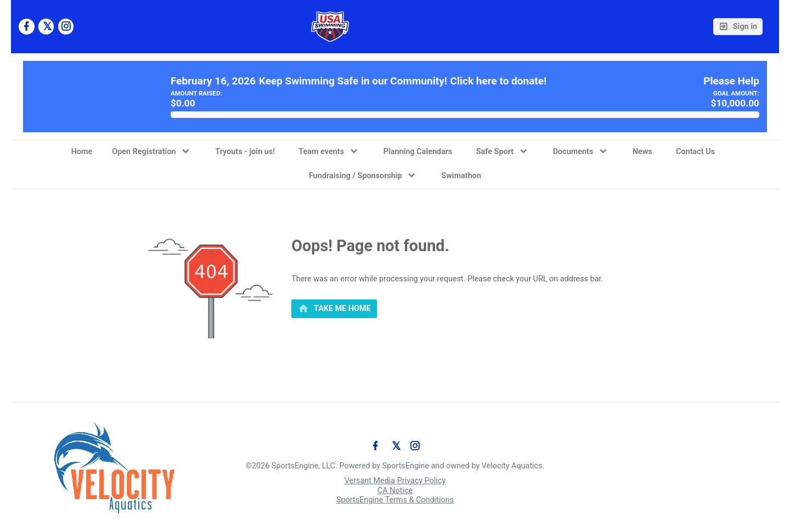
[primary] (334, 309)
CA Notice (395, 491)
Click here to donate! (499, 81)
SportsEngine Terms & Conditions (395, 500)
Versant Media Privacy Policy (395, 481)
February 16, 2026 (213, 81)
